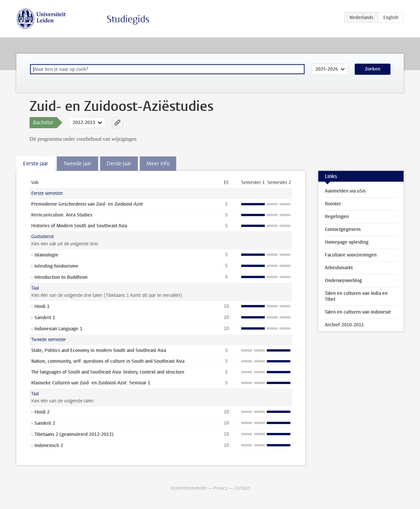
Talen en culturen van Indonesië (358, 312)
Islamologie (46, 255)
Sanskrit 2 (45, 423)
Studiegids (128, 19)
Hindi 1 (42, 306)
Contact (242, 488)
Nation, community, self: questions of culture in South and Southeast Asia (108, 361)
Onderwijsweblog (343, 281)
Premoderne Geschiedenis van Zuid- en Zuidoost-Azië (87, 204)
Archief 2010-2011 (344, 325)
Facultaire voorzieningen (351, 255)
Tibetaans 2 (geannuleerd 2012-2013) (74, 434)
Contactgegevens (343, 229)
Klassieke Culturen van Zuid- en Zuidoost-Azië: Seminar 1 (91, 383)
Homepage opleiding (347, 242)
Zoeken (373, 69)
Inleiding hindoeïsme (56, 266)
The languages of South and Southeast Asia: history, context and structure (108, 372)
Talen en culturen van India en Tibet (356, 296)
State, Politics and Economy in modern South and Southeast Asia (99, 350)
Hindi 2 (42, 412)
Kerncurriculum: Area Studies (62, 215)
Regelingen (337, 217)
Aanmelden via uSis (345, 191)
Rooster (333, 204)
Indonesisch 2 (49, 446)
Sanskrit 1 (45, 318)
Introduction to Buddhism (61, 277)
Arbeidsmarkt (339, 268)
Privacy (220, 488)
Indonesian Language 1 (58, 329)
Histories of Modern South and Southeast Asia (79, 226)
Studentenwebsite (188, 488)
